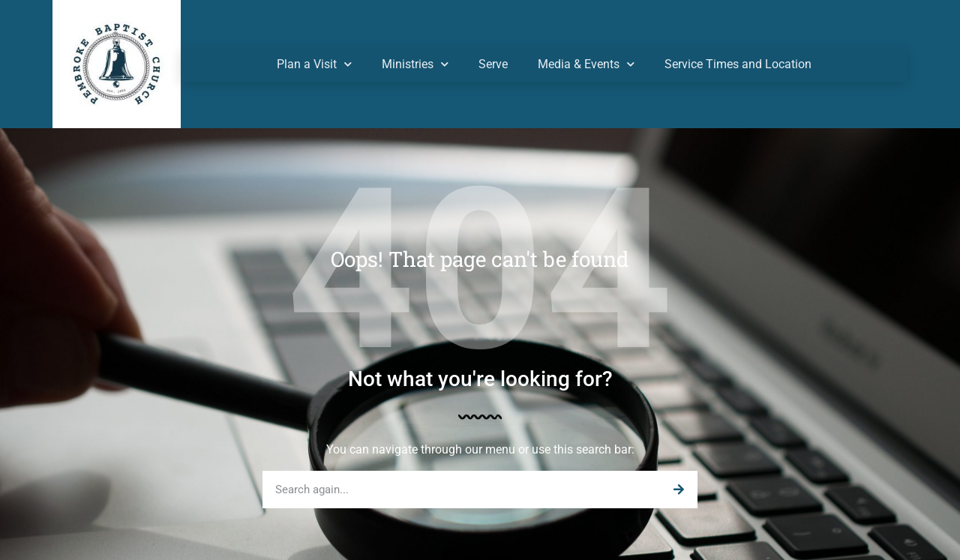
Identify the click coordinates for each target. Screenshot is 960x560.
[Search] (679, 490)
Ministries (415, 64)
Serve (493, 64)
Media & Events (586, 64)
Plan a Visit (314, 64)
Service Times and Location (738, 64)
